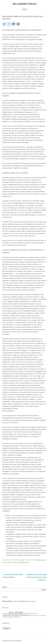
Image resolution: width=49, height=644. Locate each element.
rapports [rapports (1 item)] (33, 615)
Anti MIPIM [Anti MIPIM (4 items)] (16, 613)
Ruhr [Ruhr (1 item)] (37, 615)
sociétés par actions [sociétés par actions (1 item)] (7, 617)
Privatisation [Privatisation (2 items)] (25, 615)
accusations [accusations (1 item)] (5, 613)
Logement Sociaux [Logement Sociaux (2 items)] (10, 615)
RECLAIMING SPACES (25, 4)
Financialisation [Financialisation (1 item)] (31, 613)
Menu (24, 9)
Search (5, 587)
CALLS (43, 560)
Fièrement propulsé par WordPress (12, 640)
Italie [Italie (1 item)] (36, 613)
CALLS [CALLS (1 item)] (25, 613)
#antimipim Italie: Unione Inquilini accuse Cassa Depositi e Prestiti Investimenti (36, 577)
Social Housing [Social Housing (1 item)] (42, 615)
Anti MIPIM (38, 560)
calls (23, 560)
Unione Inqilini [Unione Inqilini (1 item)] (16, 617)
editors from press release (21, 562)
